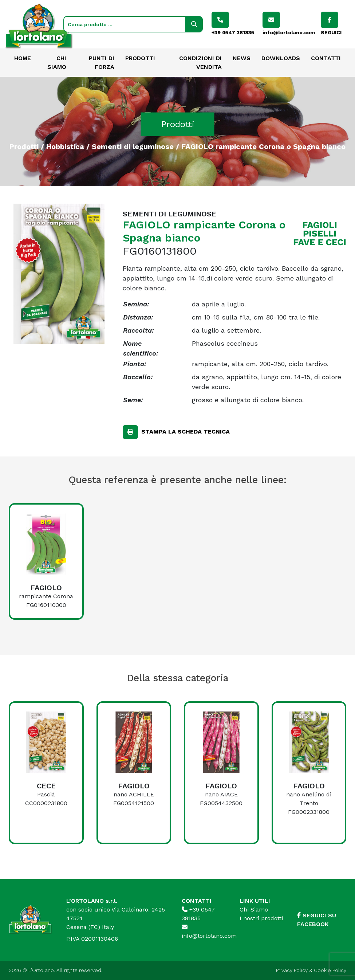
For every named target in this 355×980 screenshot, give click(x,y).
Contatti (326, 58)
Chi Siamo (254, 910)
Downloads (281, 58)
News (242, 58)
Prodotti (140, 58)
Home (23, 58)
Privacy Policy (292, 970)
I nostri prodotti (261, 918)
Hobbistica (65, 146)
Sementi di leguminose (133, 146)
